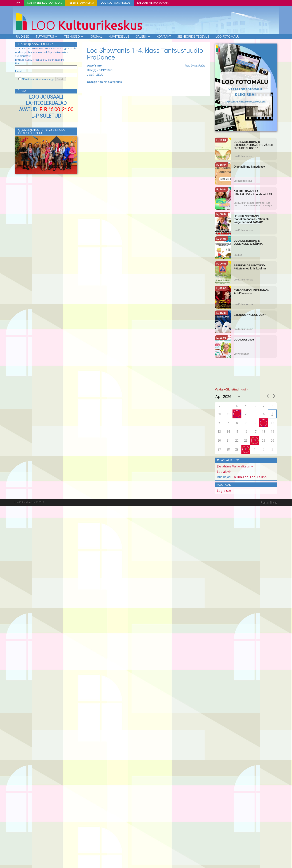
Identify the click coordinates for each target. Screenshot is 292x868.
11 (263, 422)
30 (246, 449)
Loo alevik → (226, 472)
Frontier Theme (269, 503)
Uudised (23, 36)
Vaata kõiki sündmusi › (231, 389)
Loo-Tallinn (258, 477)
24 (255, 440)
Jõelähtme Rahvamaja (153, 3)
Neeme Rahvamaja (81, 3)
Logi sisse (224, 491)
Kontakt (164, 36)
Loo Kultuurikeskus (115, 3)
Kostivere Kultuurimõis (45, 3)
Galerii (141, 36)
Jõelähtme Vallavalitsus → (235, 466)
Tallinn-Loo (240, 477)
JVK (18, 3)
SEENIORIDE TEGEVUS (193, 36)
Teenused (72, 36)
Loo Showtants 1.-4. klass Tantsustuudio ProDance (145, 53)
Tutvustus (45, 36)
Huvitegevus (119, 36)
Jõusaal (96, 36)
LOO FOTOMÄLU (227, 36)
